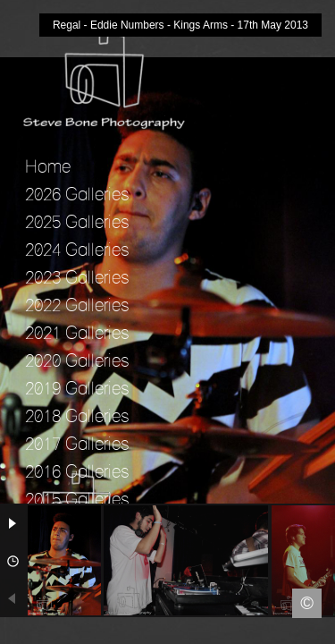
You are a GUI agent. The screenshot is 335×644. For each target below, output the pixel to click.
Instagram (322, 631)
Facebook (13, 631)
